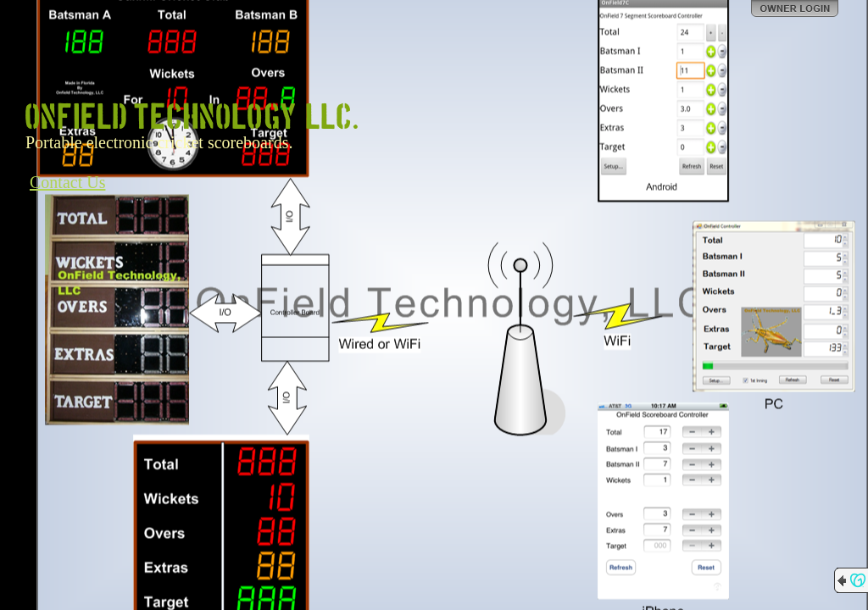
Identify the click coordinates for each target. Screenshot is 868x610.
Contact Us (67, 182)
